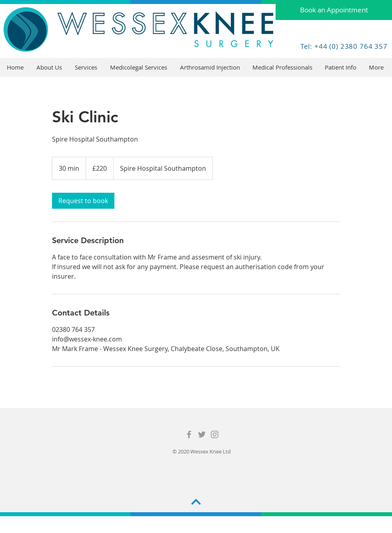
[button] (86, 67)
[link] (83, 201)
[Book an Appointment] (334, 10)
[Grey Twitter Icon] (202, 434)
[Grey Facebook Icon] (189, 434)
